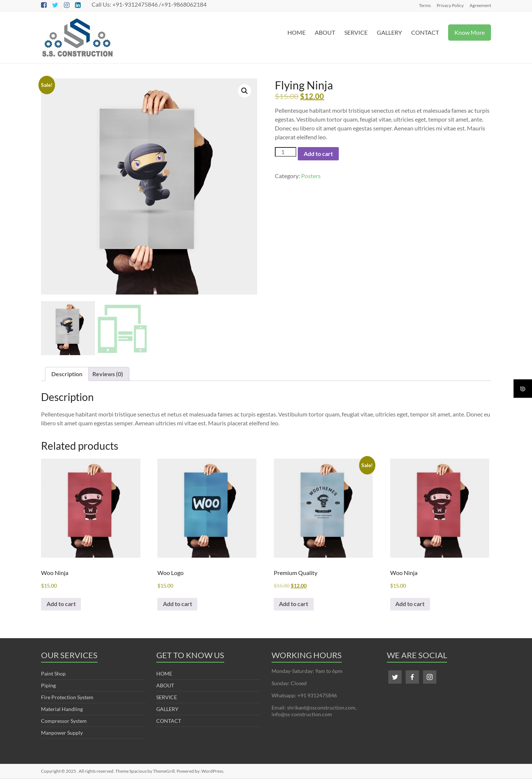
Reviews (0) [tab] (108, 374)
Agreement (480, 5)
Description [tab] (67, 374)
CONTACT (425, 32)
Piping (48, 686)
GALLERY (389, 32)
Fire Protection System (67, 698)
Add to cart (318, 154)
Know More (470, 32)
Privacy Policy (450, 5)
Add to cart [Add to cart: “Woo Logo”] (178, 604)
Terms (425, 5)
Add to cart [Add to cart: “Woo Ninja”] (62, 604)
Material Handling (62, 710)
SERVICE (356, 32)
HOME (296, 32)
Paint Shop (53, 674)
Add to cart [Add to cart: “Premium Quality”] (294, 604)
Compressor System (64, 722)
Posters (311, 176)
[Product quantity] (286, 152)
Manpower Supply (62, 733)
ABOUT (325, 32)
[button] (245, 91)
